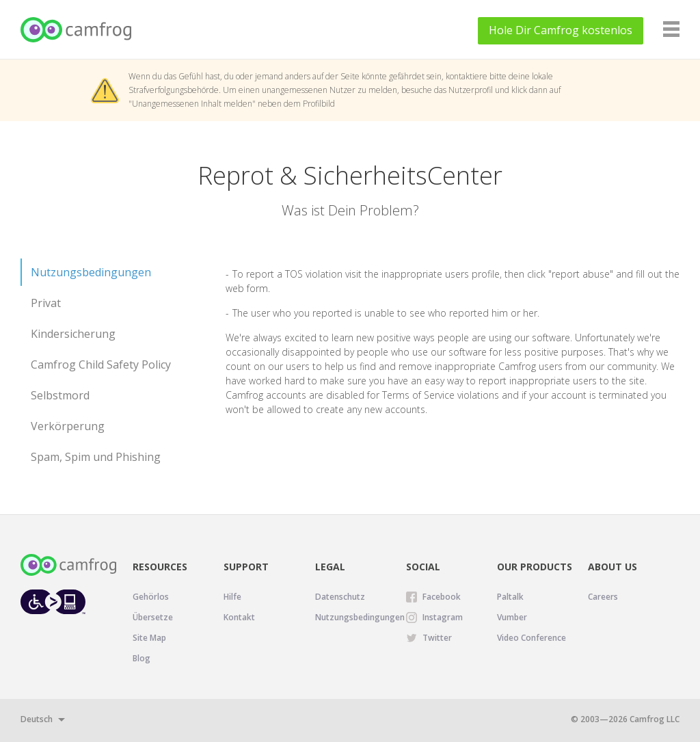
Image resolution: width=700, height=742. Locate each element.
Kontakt (239, 617)
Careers (603, 597)
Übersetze (153, 617)
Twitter (437, 638)
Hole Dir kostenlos (561, 30)
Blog (142, 658)
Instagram (443, 617)
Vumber (512, 617)
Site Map (149, 638)
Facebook (442, 597)
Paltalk (510, 597)
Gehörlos (151, 597)
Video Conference (531, 638)
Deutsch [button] (37, 719)
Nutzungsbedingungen (360, 617)
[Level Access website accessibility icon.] (53, 601)
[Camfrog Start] (77, 30)
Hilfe (232, 597)
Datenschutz (340, 597)
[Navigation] (671, 29)
